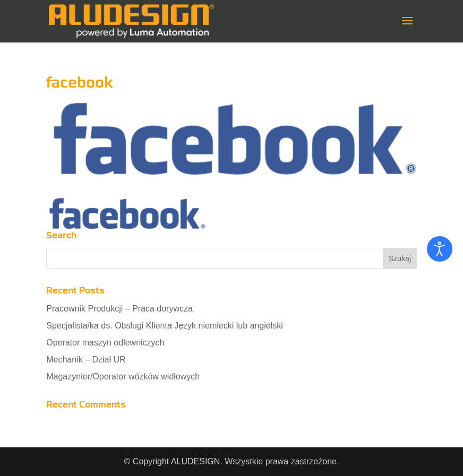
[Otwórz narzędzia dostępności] (440, 249)
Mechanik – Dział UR (86, 360)
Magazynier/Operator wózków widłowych (123, 377)
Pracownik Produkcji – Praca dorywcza (119, 309)
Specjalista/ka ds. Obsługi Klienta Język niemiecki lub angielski (165, 326)
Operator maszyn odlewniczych (105, 343)
